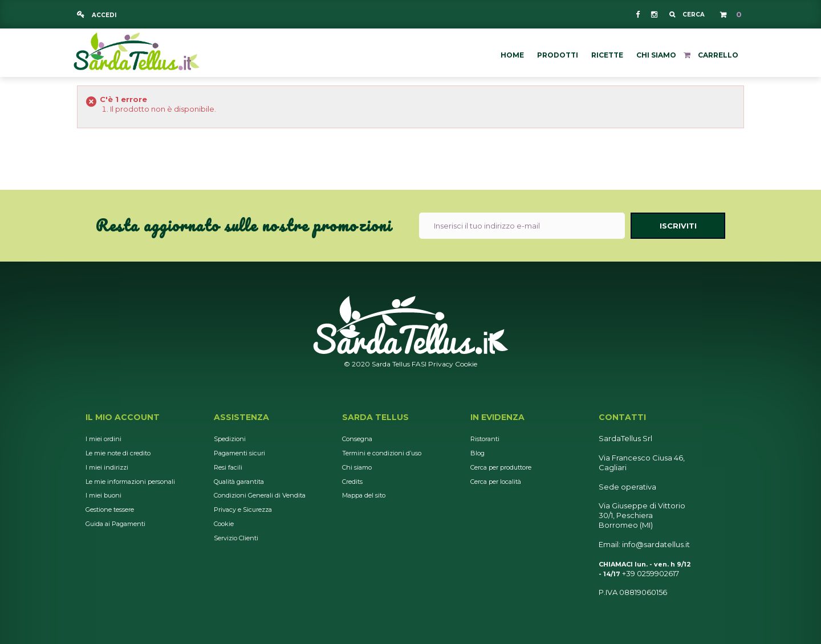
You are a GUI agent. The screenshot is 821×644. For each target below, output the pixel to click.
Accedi (103, 15)
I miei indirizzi (107, 467)
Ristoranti (485, 439)
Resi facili (228, 467)
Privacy (441, 364)
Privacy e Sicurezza (243, 510)
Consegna (357, 439)
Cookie (466, 364)
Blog (477, 453)
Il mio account (123, 417)
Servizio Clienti (236, 538)
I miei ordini (103, 439)
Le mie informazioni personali (130, 482)
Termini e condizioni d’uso (382, 453)
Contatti (622, 417)
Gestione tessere (110, 510)
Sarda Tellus (375, 417)
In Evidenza (497, 417)
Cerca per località (496, 482)
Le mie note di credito (118, 453)
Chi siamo (357, 467)
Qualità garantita (239, 482)
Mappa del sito (364, 495)
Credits (352, 482)
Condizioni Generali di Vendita (260, 495)
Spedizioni (230, 439)
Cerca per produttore (501, 467)
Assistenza (241, 417)
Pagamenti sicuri (239, 453)
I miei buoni (103, 495)
